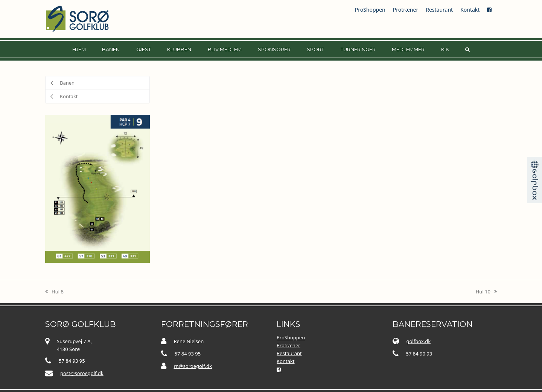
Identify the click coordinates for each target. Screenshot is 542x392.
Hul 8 (54, 292)
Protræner (406, 10)
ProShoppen (370, 10)
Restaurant (439, 10)
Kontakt (470, 10)
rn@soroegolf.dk (193, 366)
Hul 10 (486, 292)
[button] (467, 49)
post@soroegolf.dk (82, 373)
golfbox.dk (419, 341)
